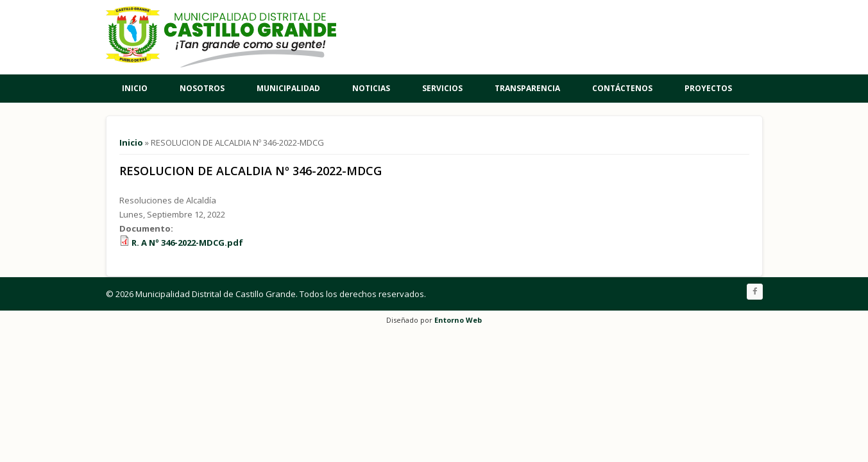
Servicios (442, 88)
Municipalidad (288, 88)
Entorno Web (458, 320)
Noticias (371, 88)
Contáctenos (622, 88)
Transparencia (527, 88)
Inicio (135, 88)
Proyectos (708, 88)
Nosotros (202, 88)
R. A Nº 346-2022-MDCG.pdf (187, 243)
